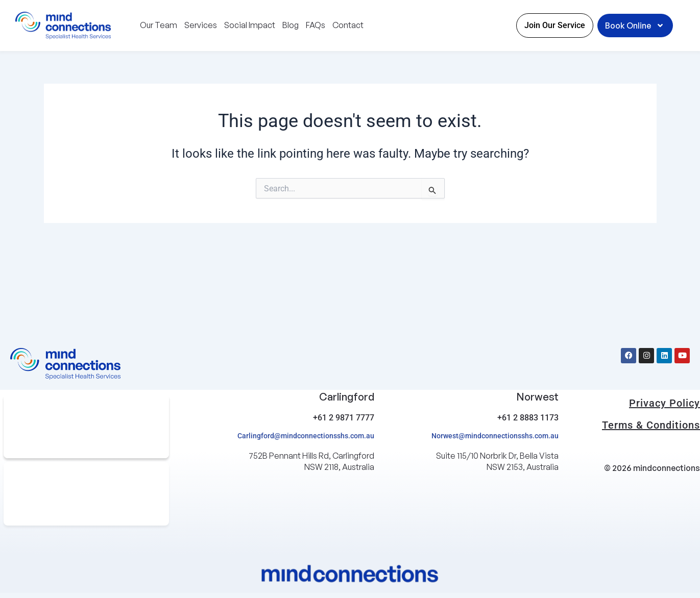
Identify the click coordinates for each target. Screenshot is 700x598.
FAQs (316, 25)
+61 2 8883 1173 (528, 418)
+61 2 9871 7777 (344, 418)
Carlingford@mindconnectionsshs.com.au (306, 436)
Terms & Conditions (651, 425)
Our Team (159, 25)
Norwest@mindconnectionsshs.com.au (495, 436)
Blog (291, 25)
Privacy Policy (665, 403)
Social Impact (250, 25)
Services (201, 25)
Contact (348, 25)
